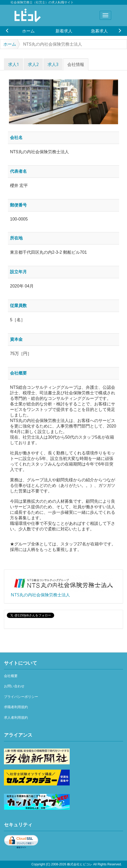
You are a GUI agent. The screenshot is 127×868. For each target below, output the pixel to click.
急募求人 (99, 31)
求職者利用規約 (16, 707)
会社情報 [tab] (76, 64)
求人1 (14, 64)
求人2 (33, 64)
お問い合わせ (14, 686)
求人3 (53, 64)
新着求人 (64, 31)
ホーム (28, 31)
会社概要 (11, 676)
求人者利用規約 (16, 718)
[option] (28, 31)
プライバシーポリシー (21, 697)
